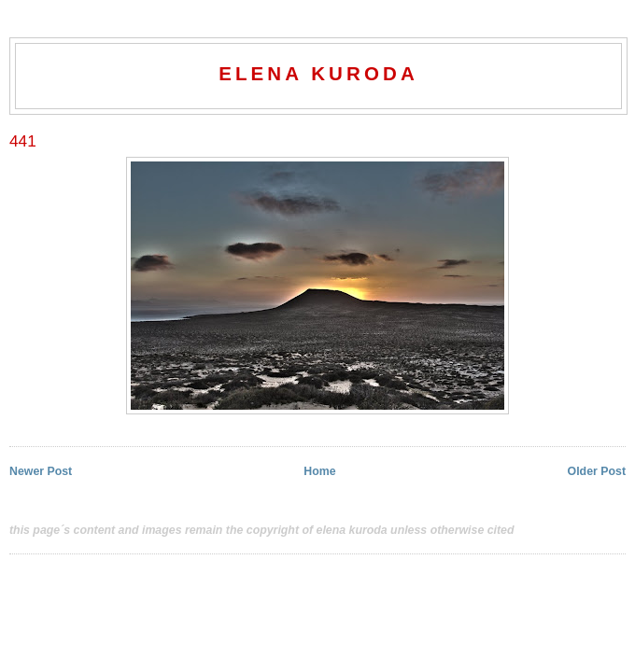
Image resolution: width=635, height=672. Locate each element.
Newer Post (41, 471)
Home (319, 471)
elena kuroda (318, 73)
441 (23, 141)
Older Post (597, 471)
